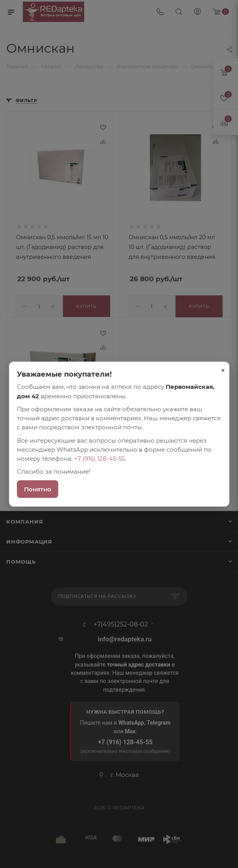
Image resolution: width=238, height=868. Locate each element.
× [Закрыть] (223, 370)
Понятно (38, 489)
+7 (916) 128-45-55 (99, 459)
